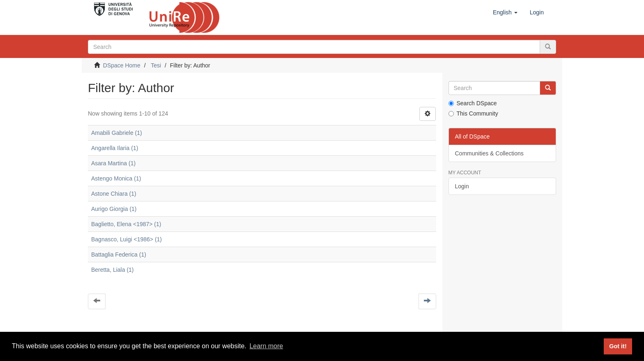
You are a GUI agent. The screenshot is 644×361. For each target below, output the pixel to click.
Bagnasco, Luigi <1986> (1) (126, 239)
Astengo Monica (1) (116, 178)
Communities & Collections (489, 153)
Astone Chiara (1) (114, 194)
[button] (505, 12)
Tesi (156, 65)
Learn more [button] (266, 346)
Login (462, 186)
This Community (473, 113)
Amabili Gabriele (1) (117, 133)
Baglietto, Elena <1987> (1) (126, 224)
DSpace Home (122, 65)
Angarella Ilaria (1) (115, 148)
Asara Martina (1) (113, 163)
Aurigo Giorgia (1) (114, 209)
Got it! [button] (618, 346)
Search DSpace (473, 103)
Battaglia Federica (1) (119, 255)
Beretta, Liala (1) (113, 270)
